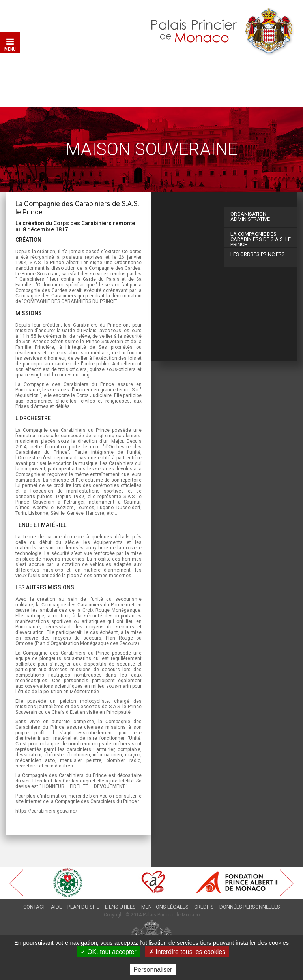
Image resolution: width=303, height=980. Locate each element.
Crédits (204, 907)
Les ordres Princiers (258, 254)
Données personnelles (250, 907)
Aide (56, 907)
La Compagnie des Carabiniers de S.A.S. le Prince (261, 239)
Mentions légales (165, 907)
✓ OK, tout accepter (108, 952)
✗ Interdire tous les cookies (187, 952)
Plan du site (83, 907)
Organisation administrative (250, 216)
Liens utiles (120, 907)
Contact (34, 907)
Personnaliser (153, 970)
